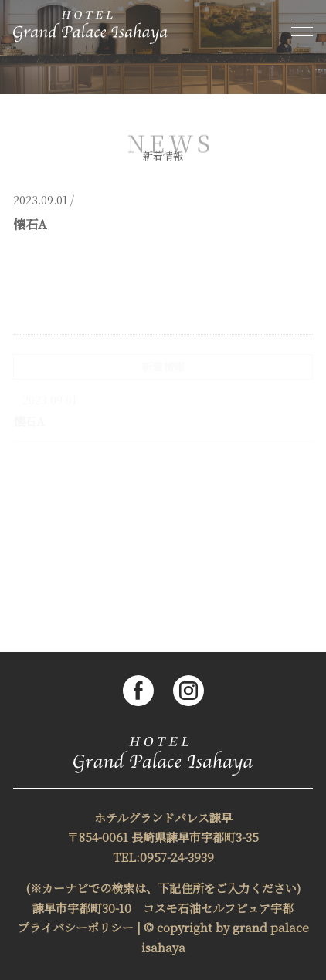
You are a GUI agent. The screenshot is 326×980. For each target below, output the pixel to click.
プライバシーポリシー (76, 927)
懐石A (29, 421)
